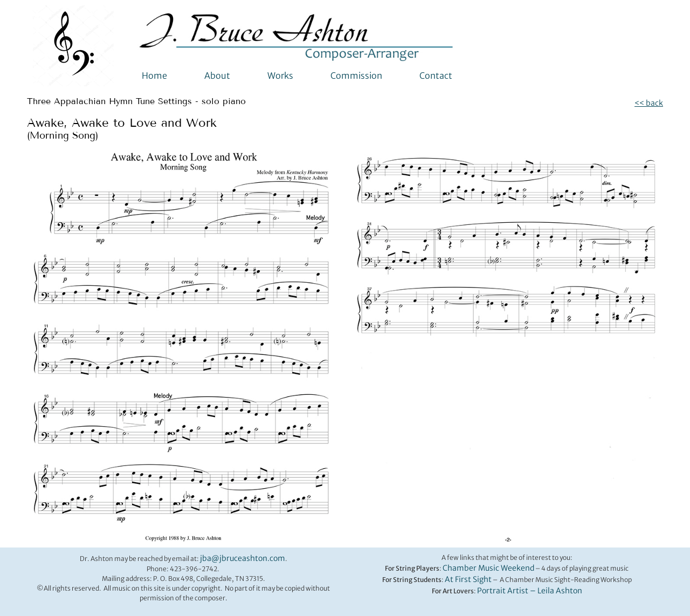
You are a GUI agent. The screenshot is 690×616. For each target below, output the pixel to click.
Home (154, 76)
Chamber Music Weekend (488, 568)
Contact (436, 76)
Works (280, 76)
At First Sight (468, 579)
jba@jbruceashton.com (243, 558)
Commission (356, 76)
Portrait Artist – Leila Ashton (530, 591)
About (217, 76)
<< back (649, 103)
